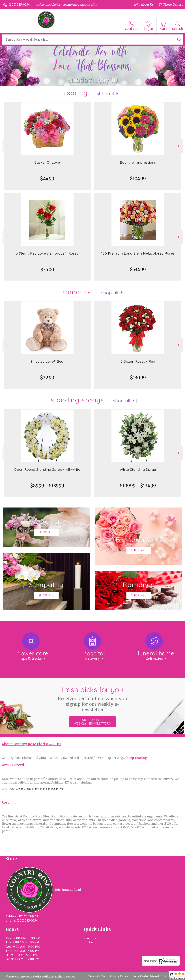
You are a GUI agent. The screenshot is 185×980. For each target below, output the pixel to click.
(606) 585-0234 (19, 5)
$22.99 (47, 378)
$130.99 (138, 378)
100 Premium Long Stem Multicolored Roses (138, 253)
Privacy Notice (119, 976)
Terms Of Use (97, 976)
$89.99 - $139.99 (47, 486)
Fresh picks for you (93, 699)
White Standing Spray (138, 470)
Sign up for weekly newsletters (92, 722)
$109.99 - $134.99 (138, 486)
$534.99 (138, 270)
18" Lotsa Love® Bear (47, 361)
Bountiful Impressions (138, 162)
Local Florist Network (146, 976)
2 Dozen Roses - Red (138, 361)
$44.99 (47, 179)
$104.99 (138, 179)
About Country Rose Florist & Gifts (32, 744)
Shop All (106, 94)
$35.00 (47, 270)
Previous (6, 146)
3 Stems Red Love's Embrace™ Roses (47, 253)
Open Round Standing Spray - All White (47, 470)
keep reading (137, 758)
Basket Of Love (47, 162)
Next (179, 146)
